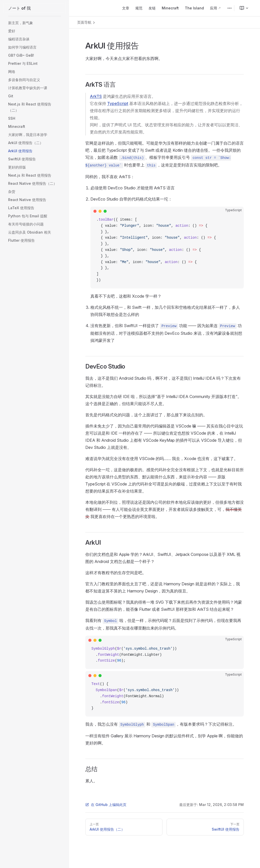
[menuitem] (242, 8)
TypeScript (118, 103)
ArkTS (96, 96)
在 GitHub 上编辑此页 (106, 805)
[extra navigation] (230, 8)
